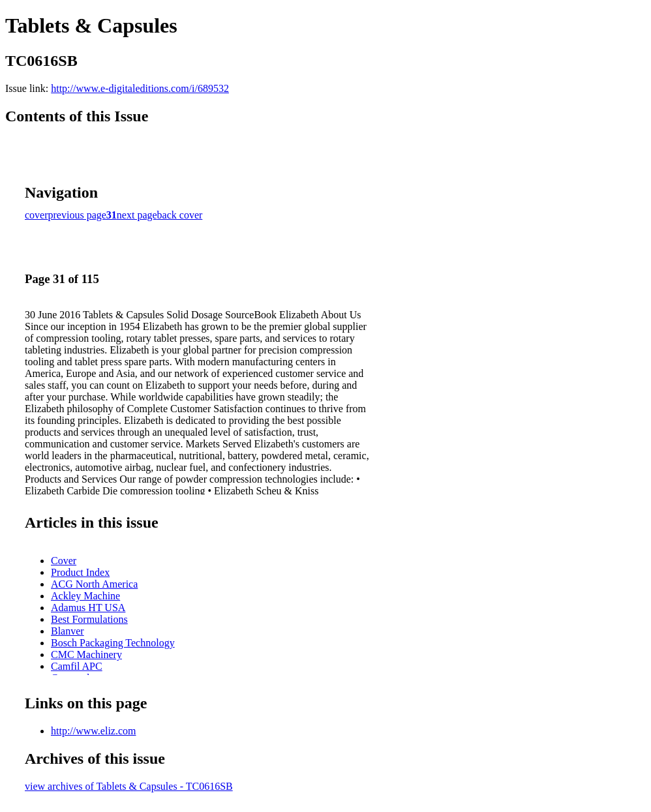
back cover (180, 215)
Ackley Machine (85, 596)
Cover (64, 561)
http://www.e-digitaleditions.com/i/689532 (140, 88)
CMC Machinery (86, 654)
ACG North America (94, 584)
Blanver (68, 631)
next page (137, 215)
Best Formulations (89, 619)
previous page (77, 215)
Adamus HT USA (88, 608)
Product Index (80, 572)
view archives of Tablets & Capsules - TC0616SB (129, 786)
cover (37, 215)
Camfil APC (77, 666)
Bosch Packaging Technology (113, 643)
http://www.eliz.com (94, 731)
